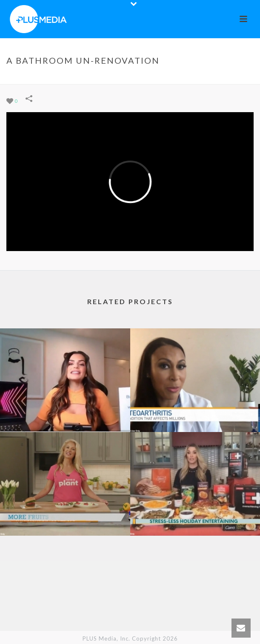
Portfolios (98, 78)
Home (68, 78)
